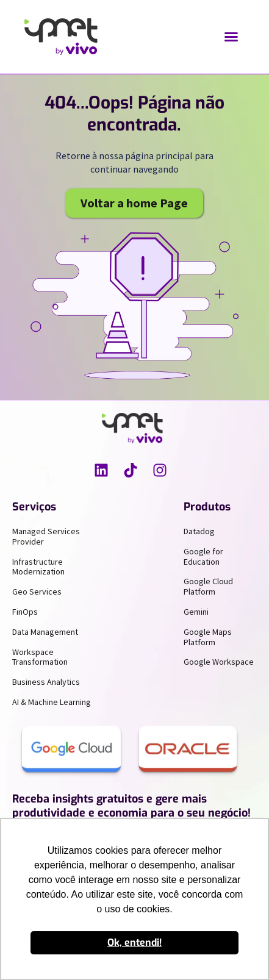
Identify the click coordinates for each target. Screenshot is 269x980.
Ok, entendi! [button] (134, 942)
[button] (231, 37)
